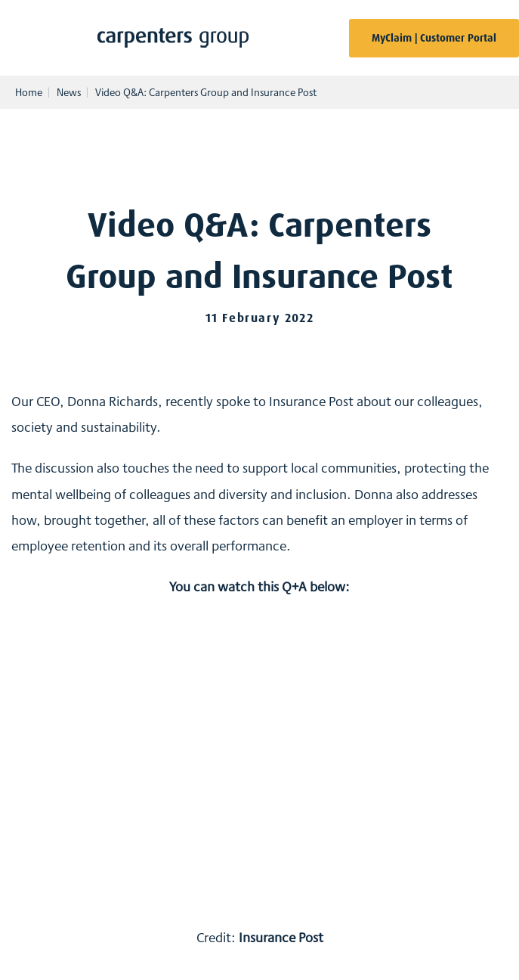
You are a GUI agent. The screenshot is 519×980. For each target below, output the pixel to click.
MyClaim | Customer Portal (434, 38)
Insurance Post (281, 937)
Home (29, 92)
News (69, 92)
